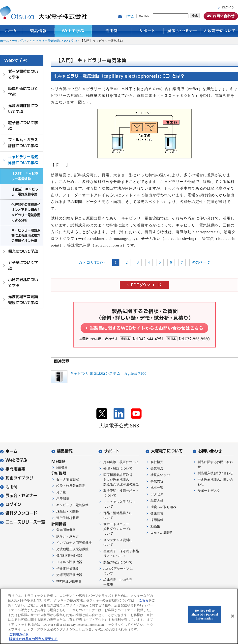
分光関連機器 (66, 530)
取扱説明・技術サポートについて (121, 493)
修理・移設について (118, 468)
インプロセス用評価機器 (74, 543)
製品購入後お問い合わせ (215, 473)
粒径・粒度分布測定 (71, 486)
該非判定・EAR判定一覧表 (118, 582)
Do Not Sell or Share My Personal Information (205, 615)
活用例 (112, 31)
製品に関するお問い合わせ (215, 464)
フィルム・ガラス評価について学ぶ (23, 143)
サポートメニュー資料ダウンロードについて (118, 529)
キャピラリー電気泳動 (72, 505)
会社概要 (157, 462)
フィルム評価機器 (69, 562)
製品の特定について (118, 562)
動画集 (155, 526)
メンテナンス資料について (118, 542)
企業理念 (157, 468)
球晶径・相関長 (68, 511)
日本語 (129, 16)
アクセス (157, 494)
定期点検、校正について (121, 462)
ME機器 (62, 467)
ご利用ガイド (19, 634)
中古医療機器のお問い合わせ (215, 482)
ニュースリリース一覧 (23, 522)
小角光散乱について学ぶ (23, 283)
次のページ (201, 262)
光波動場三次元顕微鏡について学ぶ (23, 300)
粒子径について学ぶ (23, 126)
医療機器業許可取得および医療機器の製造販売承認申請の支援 (121, 480)
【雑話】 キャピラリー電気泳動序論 (25, 192)
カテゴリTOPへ (92, 262)
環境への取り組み (163, 507)
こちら (144, 600)
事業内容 (157, 481)
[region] (119, 616)
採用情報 (157, 520)
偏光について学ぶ (23, 251)
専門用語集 (13, 469)
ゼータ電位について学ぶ (23, 74)
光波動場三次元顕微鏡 (72, 549)
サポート (148, 31)
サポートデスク (209, 491)
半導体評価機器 (68, 568)
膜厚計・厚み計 (68, 536)
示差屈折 (63, 499)
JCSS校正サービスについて (118, 571)
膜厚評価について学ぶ (23, 91)
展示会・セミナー (182, 31)
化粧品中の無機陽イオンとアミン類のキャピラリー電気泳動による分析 (26, 212)
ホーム (11, 31)
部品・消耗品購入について (118, 515)
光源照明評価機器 (69, 575)
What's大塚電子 (161, 533)
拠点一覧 (157, 488)
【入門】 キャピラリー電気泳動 (25, 176)
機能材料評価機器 (69, 556)
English (144, 16)
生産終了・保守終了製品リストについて (121, 553)
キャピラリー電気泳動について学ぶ (53, 41)
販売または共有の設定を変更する (33, 639)
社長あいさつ (160, 475)
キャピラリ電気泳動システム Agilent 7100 (108, 373)
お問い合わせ (207, 451)
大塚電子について (219, 31)
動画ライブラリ (17, 478)
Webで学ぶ (73, 31)
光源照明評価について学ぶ (23, 109)
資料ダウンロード (19, 513)
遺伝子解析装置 (68, 518)
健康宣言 (157, 513)
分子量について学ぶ (23, 265)
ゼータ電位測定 (68, 479)
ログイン (228, 7)
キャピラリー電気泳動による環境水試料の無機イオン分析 (26, 235)
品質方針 (157, 501)
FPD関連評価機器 (69, 581)
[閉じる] (233, 616)
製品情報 (38, 31)
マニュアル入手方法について (119, 504)
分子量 (61, 492)
